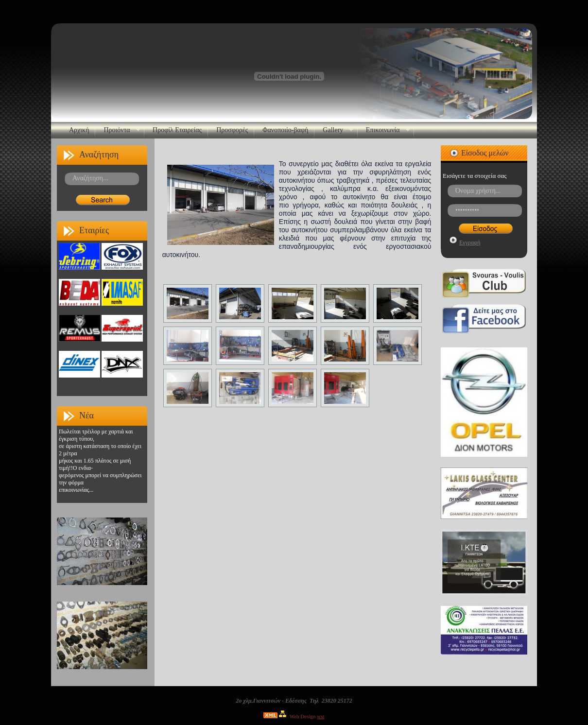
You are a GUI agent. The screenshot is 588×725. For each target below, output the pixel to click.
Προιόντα (118, 130)
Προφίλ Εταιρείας (177, 130)
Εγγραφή (470, 242)
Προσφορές (232, 130)
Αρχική (79, 130)
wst (320, 716)
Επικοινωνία (384, 130)
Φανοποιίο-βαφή (285, 130)
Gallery (334, 130)
